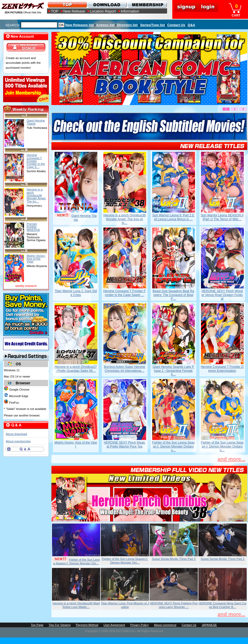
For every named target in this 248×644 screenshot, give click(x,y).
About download (16, 434)
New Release (74, 11)
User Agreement (114, 625)
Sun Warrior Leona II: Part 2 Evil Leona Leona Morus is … (173, 217)
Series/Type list (152, 25)
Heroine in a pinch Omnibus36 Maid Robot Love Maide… (76, 605)
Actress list (105, 25)
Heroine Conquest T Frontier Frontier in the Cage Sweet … (125, 293)
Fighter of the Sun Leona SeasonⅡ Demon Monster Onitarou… (173, 446)
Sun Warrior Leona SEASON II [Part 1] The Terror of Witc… (222, 217)
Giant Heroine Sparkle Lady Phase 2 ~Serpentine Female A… (173, 371)
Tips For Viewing (60, 625)
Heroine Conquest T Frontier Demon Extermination (222, 369)
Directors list (127, 25)
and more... (231, 459)
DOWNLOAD (107, 5)
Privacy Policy (140, 625)
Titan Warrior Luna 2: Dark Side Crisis (76, 293)
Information (130, 11)
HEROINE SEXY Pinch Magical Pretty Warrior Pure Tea (125, 444)
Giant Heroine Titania (36, 122)
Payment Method (87, 625)
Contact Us (176, 25)
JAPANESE (209, 625)
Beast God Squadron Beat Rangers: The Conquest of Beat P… (173, 295)
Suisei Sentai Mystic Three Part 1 (223, 559)
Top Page (37, 625)
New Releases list (79, 25)
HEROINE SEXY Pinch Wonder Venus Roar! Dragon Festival (222, 295)
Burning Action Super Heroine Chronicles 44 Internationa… (125, 369)
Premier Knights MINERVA (33, 227)
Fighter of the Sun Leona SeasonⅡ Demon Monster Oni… (77, 561)
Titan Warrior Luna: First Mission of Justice (125, 605)
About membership (18, 441)
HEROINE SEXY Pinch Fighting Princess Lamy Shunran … (174, 605)
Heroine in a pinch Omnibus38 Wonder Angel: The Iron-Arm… (124, 219)
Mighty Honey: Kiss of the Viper (76, 444)
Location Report (103, 11)
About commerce (165, 625)
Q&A (191, 25)
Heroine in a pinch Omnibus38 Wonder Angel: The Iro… (36, 195)
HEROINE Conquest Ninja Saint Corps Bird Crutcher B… (223, 605)
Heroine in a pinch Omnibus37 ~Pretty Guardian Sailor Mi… (76, 369)
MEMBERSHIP (147, 5)
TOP (55, 11)
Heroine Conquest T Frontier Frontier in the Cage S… (36, 161)
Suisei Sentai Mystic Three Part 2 (174, 559)
